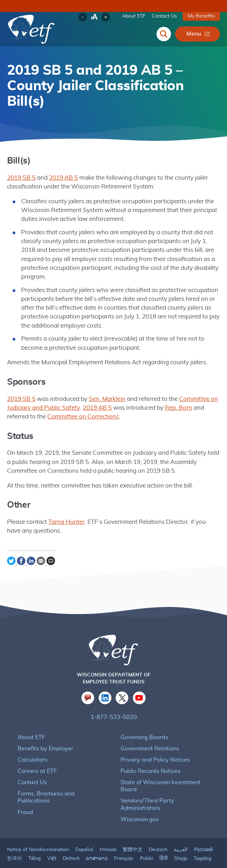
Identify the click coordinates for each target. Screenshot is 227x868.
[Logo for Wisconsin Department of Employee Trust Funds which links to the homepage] (32, 30)
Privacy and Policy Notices (154, 750)
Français (123, 842)
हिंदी (164, 842)
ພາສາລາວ (96, 842)
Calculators (32, 750)
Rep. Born (173, 399)
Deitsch (70, 842)
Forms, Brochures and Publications (61, 784)
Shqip (181, 842)
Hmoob (108, 833)
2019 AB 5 (62, 178)
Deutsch (157, 833)
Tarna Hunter (64, 513)
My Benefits (202, 16)
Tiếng (34, 842)
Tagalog (202, 842)
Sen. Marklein (104, 390)
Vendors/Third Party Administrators (164, 791)
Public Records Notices (150, 761)
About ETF (135, 16)
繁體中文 (132, 833)
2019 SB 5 (21, 178)
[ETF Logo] (114, 642)
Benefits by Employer (44, 739)
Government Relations (149, 739)
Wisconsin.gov (139, 802)
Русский (203, 833)
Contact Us (165, 16)
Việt (51, 842)
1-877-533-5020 (113, 708)
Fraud (25, 795)
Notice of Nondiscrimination (38, 833)
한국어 (14, 842)
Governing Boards (143, 727)
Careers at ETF (37, 761)
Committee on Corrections (58, 408)
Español (84, 833)
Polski (146, 842)
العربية (180, 833)
